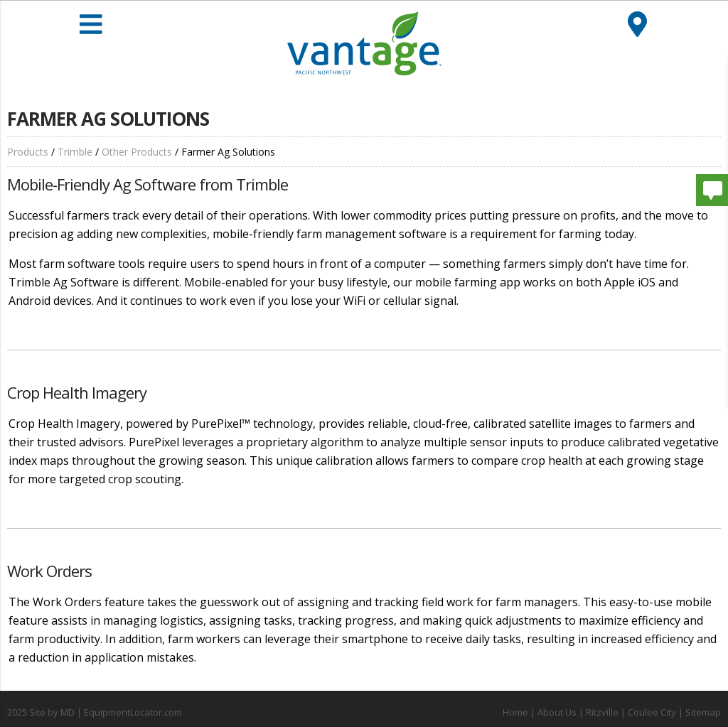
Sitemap (703, 712)
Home (515, 712)
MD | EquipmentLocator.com (121, 712)
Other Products (137, 152)
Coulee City (652, 712)
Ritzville (602, 712)
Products (28, 152)
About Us (557, 712)
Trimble (75, 152)
